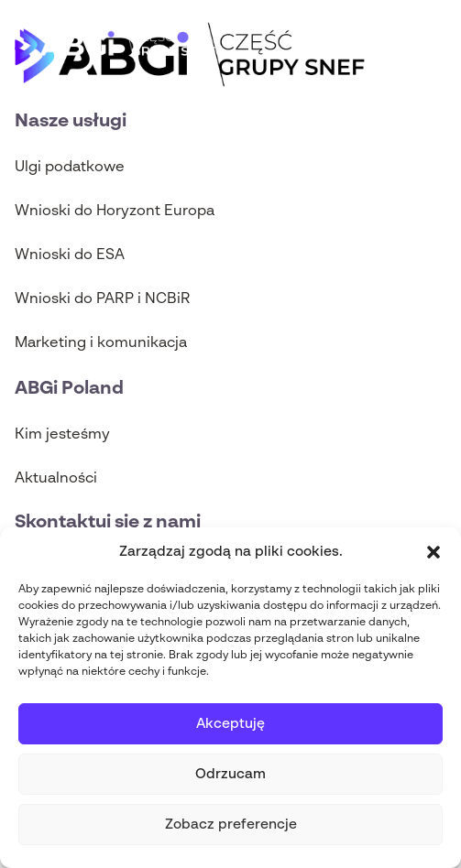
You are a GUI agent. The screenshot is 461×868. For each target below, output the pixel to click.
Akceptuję (230, 724)
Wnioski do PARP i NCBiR (103, 299)
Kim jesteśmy (62, 435)
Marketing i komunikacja (101, 343)
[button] (434, 552)
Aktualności (56, 479)
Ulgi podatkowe (70, 168)
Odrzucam (230, 774)
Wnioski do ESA (70, 255)
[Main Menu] (433, 44)
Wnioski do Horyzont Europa (115, 212)
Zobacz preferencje (231, 825)
